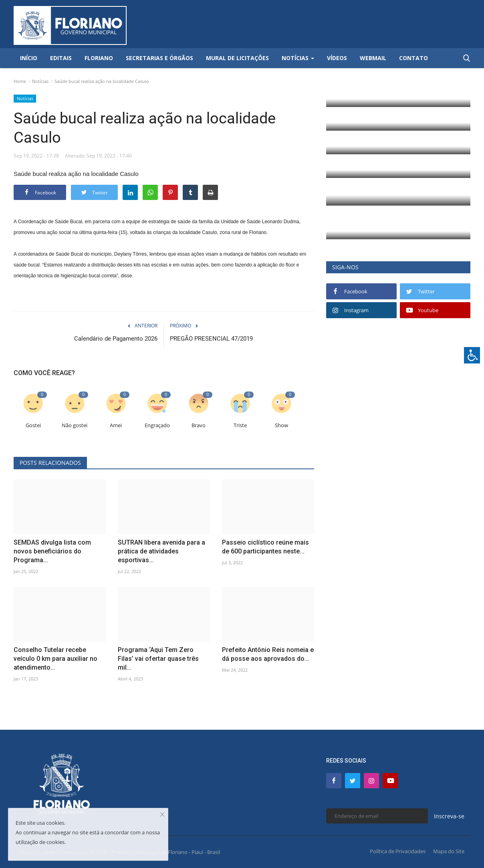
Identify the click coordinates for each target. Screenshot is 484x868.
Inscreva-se (449, 816)
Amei (116, 425)
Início (29, 58)
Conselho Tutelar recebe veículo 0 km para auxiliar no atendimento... (55, 659)
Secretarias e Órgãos (159, 58)
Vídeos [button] (337, 58)
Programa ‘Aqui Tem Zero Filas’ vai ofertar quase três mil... (158, 659)
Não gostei (75, 425)
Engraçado (157, 425)
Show (281, 425)
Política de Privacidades (398, 851)
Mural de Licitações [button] (237, 58)
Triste (240, 425)
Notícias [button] (298, 58)
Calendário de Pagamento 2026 (116, 339)
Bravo (199, 425)
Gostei (33, 425)
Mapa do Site (449, 851)
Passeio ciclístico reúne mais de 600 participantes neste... (265, 547)
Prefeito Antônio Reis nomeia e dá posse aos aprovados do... (268, 654)
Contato (413, 58)
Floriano (99, 58)
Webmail (373, 58)
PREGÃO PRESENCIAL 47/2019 (211, 339)
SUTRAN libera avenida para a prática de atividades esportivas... (161, 551)
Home (20, 81)
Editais (61, 58)
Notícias (40, 81)
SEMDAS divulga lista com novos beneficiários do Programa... (52, 551)
